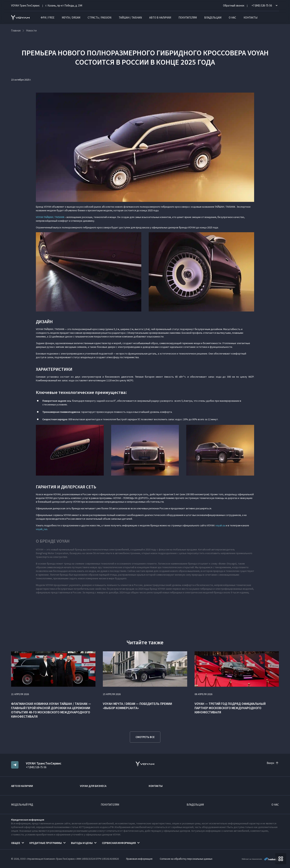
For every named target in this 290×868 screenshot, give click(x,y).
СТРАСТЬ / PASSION (100, 18)
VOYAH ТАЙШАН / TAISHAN (50, 217)
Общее (16, 843)
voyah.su (220, 525)
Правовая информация (139, 859)
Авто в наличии (160, 18)
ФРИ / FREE (48, 18)
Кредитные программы (46, 843)
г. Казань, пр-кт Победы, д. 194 (64, 5)
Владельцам (213, 18)
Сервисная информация (119, 843)
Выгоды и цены (82, 843)
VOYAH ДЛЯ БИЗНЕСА (93, 786)
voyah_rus (42, 529)
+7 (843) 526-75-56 (36, 767)
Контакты (251, 18)
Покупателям (188, 18)
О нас (232, 18)
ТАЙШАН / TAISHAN (130, 18)
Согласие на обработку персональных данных (186, 859)
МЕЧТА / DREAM (71, 18)
